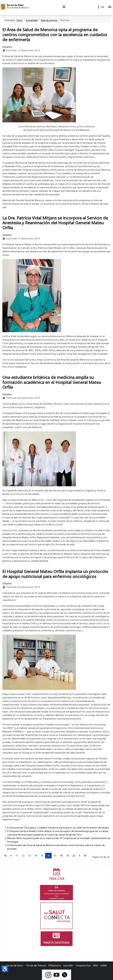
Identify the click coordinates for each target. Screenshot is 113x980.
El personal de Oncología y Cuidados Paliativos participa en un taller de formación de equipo (58, 828)
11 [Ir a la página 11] (17, 856)
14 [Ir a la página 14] (36, 856)
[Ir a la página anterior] (11, 856)
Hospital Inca (83, 965)
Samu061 (68, 965)
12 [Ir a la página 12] (23, 856)
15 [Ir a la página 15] (42, 856)
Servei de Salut (15, 965)
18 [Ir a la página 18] (61, 856)
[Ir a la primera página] (5, 856)
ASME (104, 965)
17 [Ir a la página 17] (55, 856)
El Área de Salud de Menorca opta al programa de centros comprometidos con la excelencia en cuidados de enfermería (55, 35)
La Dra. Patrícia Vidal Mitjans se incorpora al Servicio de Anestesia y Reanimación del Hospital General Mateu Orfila (55, 223)
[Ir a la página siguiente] (79, 856)
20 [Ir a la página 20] (74, 856)
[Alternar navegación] (64, 7)
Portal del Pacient (36, 965)
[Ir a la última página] (85, 856)
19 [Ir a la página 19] (67, 856)
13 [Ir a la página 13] (29, 856)
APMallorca (55, 965)
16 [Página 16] (48, 856)
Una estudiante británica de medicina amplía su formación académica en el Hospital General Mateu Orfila (52, 382)
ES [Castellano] (110, 7)
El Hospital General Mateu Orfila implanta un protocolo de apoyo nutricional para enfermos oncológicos (55, 574)
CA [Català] (102, 7)
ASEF (95, 965)
